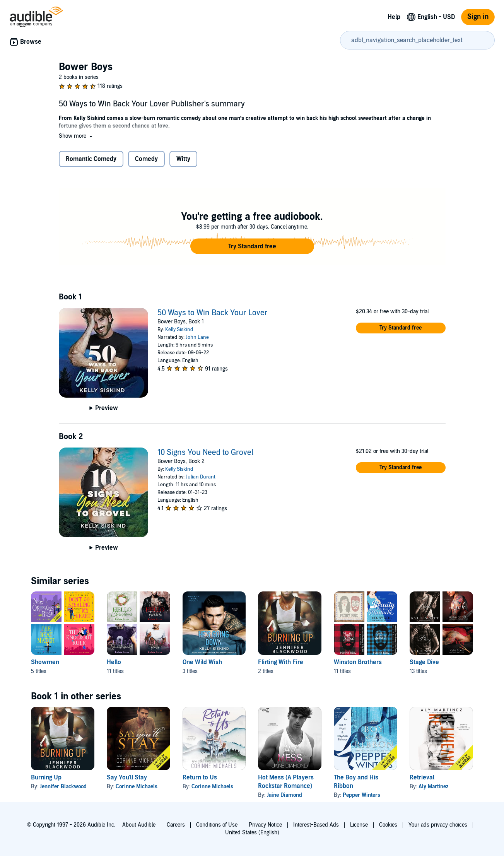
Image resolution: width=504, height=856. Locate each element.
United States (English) (252, 833)
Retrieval (422, 777)
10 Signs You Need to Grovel (205, 453)
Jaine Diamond (284, 795)
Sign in (478, 17)
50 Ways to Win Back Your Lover (213, 313)
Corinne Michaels (137, 787)
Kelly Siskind (179, 330)
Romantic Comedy (91, 159)
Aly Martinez (433, 787)
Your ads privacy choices (438, 825)
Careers (176, 825)
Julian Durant (201, 477)
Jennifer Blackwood (63, 787)
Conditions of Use (217, 825)
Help (394, 17)
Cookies (388, 825)
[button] (76, 136)
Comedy (146, 159)
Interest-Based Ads (316, 825)
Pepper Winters (361, 795)
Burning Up (46, 777)
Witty (183, 159)
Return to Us (200, 777)
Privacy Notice (265, 825)
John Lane (197, 337)
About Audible (139, 825)
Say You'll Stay (127, 777)
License (359, 825)
